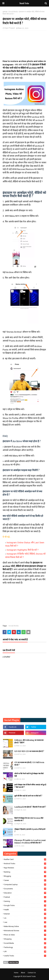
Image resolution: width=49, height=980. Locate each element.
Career (25, 880)
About (23, 973)
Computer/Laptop (25, 884)
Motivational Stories (25, 931)
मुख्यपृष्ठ (5, 12)
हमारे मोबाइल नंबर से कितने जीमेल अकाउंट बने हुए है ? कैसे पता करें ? (30, 786)
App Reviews (25, 868)
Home (16, 973)
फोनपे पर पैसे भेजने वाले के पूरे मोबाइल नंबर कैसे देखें (29, 775)
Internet (25, 914)
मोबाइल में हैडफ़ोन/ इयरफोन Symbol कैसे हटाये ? (30, 831)
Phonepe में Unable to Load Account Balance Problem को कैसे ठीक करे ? (30, 842)
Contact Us (32, 973)
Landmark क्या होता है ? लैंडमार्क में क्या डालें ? (30, 807)
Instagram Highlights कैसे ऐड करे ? (22, 550)
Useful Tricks (25, 956)
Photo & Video (25, 935)
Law (25, 922)
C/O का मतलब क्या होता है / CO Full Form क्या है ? (29, 764)
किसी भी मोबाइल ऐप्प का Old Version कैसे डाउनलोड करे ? (29, 819)
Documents (25, 889)
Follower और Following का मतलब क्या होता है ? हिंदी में (29, 741)
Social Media (13, 12)
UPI (25, 952)
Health (25, 910)
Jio (25, 918)
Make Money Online (25, 926)
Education (25, 893)
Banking (25, 872)
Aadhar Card (25, 859)
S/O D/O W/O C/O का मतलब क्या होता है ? (29, 751)
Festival (25, 897)
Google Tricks (25, 905)
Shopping (25, 939)
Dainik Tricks (31, 976)
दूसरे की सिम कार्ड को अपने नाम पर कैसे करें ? (28, 796)
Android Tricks (25, 864)
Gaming (25, 901)
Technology (25, 947)
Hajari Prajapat (10, 28)
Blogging (25, 876)
